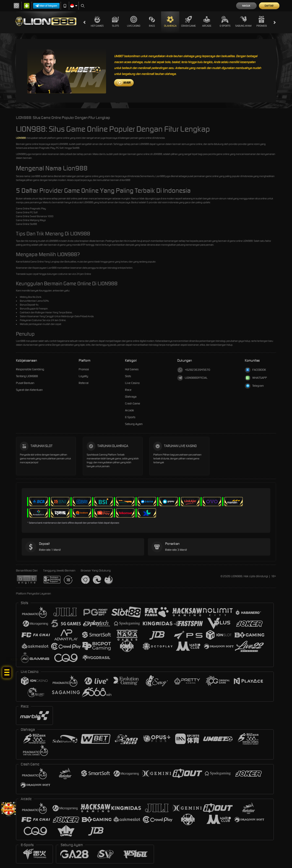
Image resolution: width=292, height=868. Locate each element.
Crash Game (188, 22)
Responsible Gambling (30, 369)
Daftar (269, 6)
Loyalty (83, 376)
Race (152, 22)
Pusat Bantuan (25, 383)
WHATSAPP (256, 378)
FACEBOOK (255, 370)
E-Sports (225, 22)
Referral (84, 383)
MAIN (127, 83)
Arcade (207, 22)
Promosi (262, 22)
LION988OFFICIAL (192, 378)
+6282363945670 (194, 370)
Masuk (246, 6)
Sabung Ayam (243, 22)
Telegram (254, 386)
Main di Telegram (46, 6)
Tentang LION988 (27, 376)
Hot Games (97, 22)
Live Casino (134, 22)
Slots (115, 22)
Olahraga (170, 22)
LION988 (21, 138)
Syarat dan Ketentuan (29, 390)
